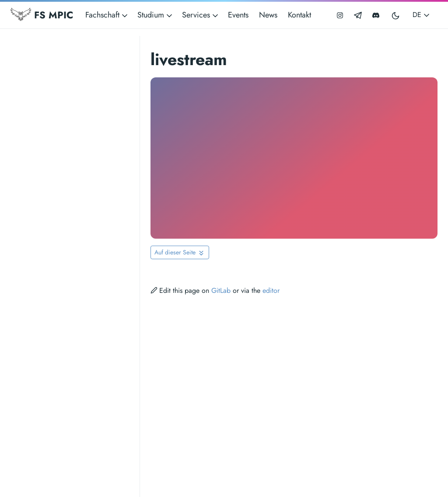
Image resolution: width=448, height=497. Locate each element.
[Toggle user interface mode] (396, 15)
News (268, 15)
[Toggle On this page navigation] (180, 252)
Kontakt (299, 15)
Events (238, 15)
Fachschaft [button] (107, 15)
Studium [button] (156, 15)
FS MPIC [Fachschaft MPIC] (42, 15)
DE (422, 15)
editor (271, 290)
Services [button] (201, 15)
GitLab (221, 290)
